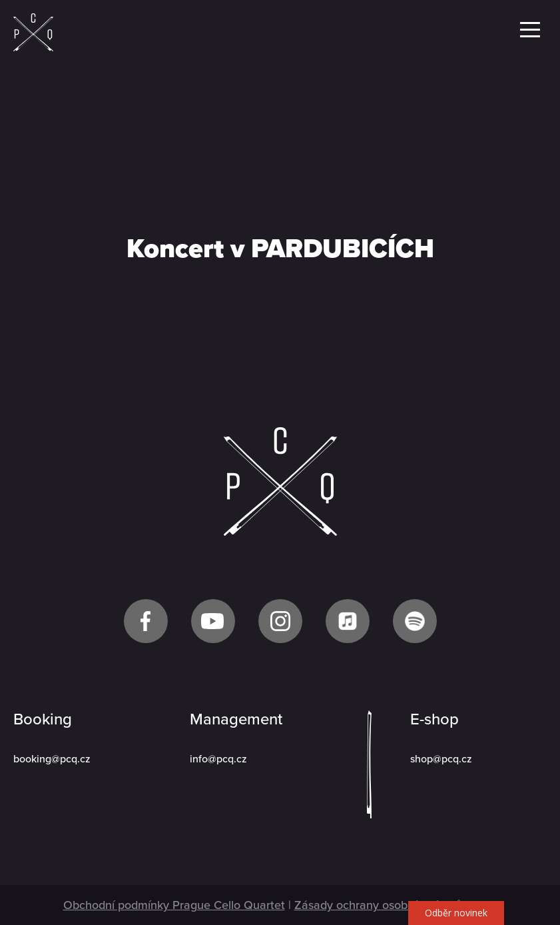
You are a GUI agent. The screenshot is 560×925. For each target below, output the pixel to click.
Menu (530, 30)
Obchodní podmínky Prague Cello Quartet (174, 905)
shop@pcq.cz (441, 759)
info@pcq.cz (218, 759)
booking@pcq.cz (52, 759)
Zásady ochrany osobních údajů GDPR (396, 905)
